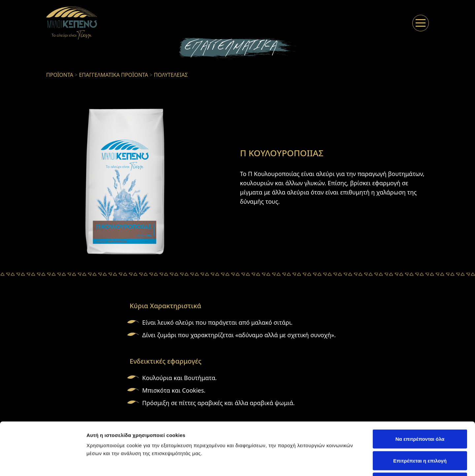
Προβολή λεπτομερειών (392, 463)
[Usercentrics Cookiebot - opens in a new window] (43, 463)
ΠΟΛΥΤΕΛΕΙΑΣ (171, 75)
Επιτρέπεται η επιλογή (420, 411)
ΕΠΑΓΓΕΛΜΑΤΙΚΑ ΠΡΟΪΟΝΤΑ (113, 75)
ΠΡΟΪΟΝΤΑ (60, 75)
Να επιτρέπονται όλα (420, 389)
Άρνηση (420, 433)
